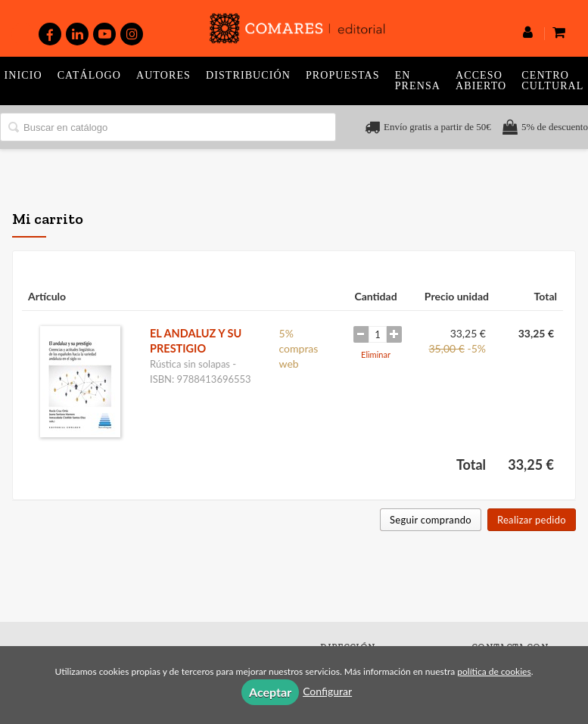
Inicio (23, 75)
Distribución (248, 75)
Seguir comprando (431, 520)
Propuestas (343, 75)
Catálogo (89, 75)
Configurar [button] (327, 691)
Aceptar (270, 692)
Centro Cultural (552, 81)
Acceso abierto (481, 81)
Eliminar (376, 354)
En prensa (418, 81)
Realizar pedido (532, 520)
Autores (163, 75)
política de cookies (494, 671)
